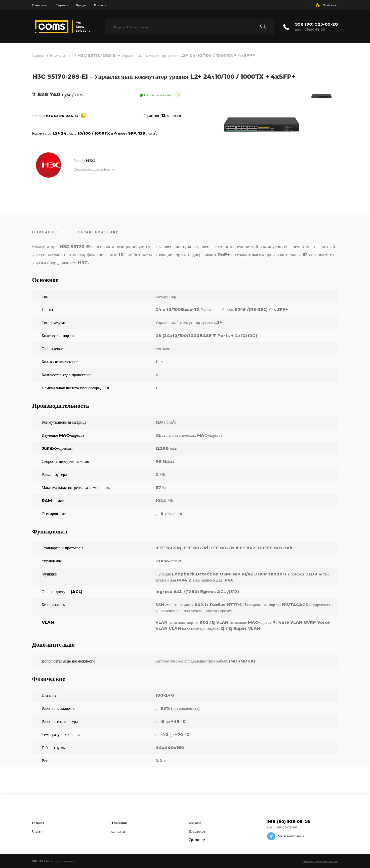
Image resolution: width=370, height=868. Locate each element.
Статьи (37, 831)
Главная (39, 55)
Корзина (195, 823)
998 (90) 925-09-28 (317, 24)
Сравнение (197, 840)
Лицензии (62, 5)
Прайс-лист (330, 5)
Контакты (100, 5)
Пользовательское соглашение (320, 861)
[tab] (55, 232)
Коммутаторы (61, 55)
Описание (45, 232)
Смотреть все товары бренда (94, 169)
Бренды (81, 5)
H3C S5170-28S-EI (62, 116)
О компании (40, 5)
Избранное (197, 831)
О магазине (119, 823)
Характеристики (98, 232)
